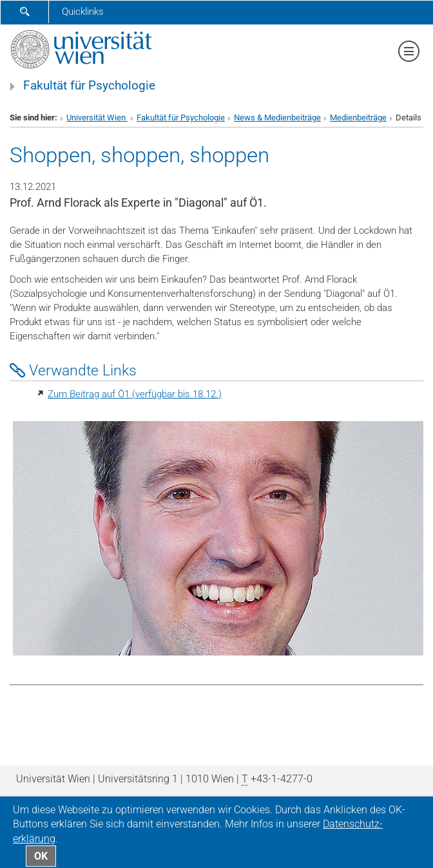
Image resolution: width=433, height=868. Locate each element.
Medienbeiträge (358, 118)
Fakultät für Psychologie (89, 86)
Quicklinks (83, 12)
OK (41, 856)
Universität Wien (97, 118)
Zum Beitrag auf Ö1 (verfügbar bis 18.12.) (135, 394)
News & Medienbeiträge (277, 118)
